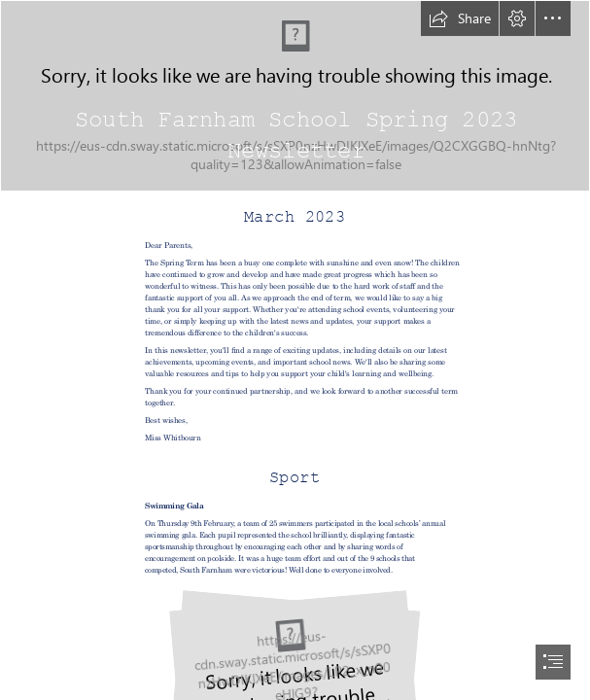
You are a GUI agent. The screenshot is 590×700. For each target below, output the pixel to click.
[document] (295, 350)
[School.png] (295, 96)
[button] (460, 18)
